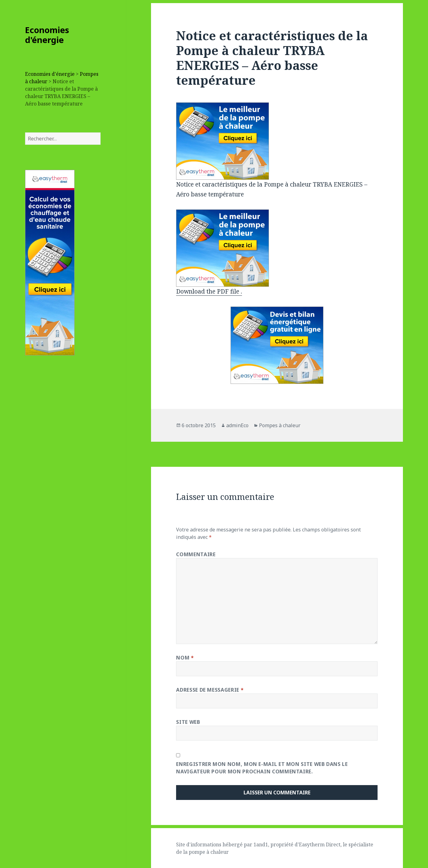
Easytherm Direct (320, 844)
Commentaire (196, 554)
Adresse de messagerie (210, 690)
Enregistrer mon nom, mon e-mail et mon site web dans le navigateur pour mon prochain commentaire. (262, 768)
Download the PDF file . (209, 291)
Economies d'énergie (47, 35)
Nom (185, 658)
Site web (188, 722)
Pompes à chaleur (280, 425)
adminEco (237, 425)
